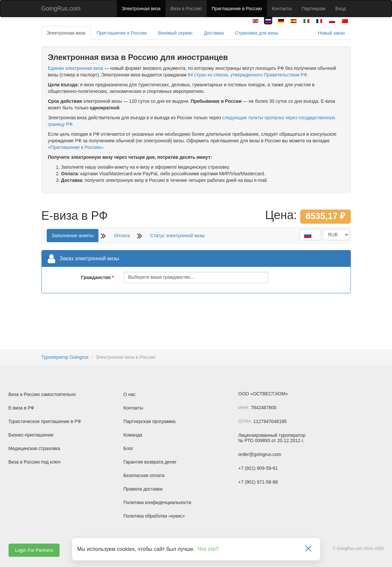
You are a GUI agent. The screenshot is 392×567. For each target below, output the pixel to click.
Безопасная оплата (144, 475)
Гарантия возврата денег (150, 462)
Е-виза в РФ (22, 408)
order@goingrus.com (260, 454)
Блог (128, 448)
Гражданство (96, 277)
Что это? (208, 549)
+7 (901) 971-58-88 (258, 482)
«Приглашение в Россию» (76, 147)
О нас (130, 394)
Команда (133, 435)
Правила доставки (143, 489)
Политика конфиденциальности (157, 502)
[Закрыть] (308, 549)
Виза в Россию (186, 9)
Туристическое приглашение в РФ (45, 421)
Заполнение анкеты (73, 236)
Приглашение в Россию (237, 9)
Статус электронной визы (177, 236)
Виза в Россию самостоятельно (42, 394)
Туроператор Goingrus (65, 357)
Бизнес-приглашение (31, 435)
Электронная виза (141, 9)
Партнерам (313, 9)
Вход (341, 9)
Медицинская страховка (34, 448)
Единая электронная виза (76, 68)
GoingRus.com (61, 9)
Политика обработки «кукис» (154, 516)
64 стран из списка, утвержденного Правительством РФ (248, 75)
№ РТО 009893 (254, 440)
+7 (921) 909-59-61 (258, 468)
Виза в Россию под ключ (35, 462)
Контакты (282, 9)
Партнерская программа (150, 421)
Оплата (122, 236)
